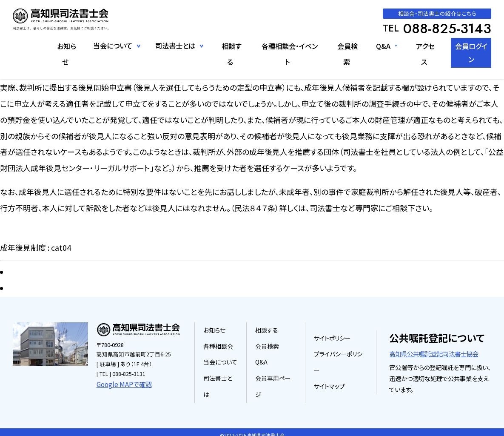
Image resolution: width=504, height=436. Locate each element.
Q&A (376, 46)
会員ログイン (468, 46)
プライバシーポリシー (340, 359)
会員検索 (341, 46)
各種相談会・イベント (282, 46)
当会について (224, 367)
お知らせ (60, 46)
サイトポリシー (332, 343)
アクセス (418, 46)
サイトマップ (329, 375)
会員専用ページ (278, 383)
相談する (225, 46)
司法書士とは (225, 383)
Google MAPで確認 (120, 383)
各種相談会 (222, 351)
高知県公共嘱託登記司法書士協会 (432, 351)
